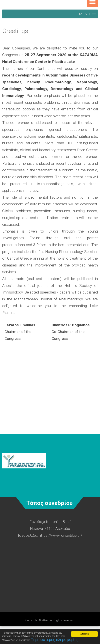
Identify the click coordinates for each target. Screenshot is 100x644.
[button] (84, 14)
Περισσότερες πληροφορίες (54, 640)
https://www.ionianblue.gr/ (61, 535)
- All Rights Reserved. (62, 620)
